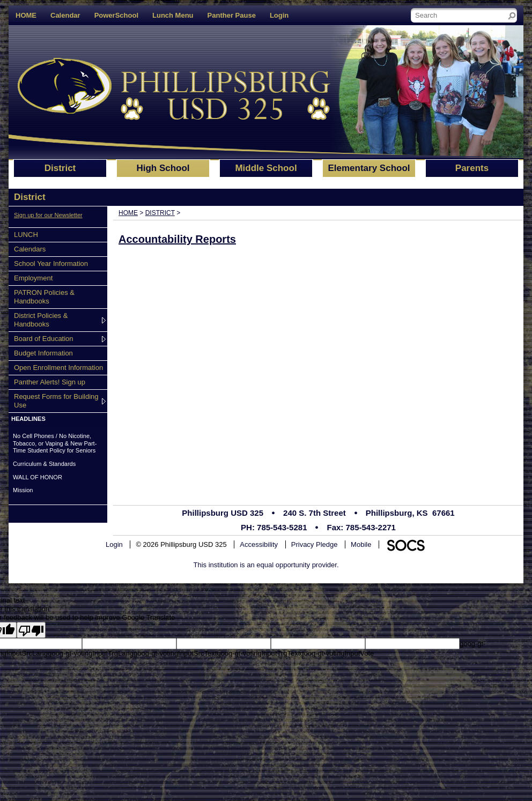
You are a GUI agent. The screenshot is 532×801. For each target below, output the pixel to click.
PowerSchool (116, 15)
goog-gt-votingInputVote (337, 653)
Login (279, 15)
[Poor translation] (31, 630)
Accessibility (259, 544)
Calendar (65, 15)
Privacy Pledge (315, 544)
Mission (23, 490)
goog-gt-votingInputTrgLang (91, 653)
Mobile (361, 544)
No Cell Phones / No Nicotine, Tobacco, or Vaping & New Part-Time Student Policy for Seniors (55, 443)
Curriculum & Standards (44, 464)
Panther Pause (232, 15)
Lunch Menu (173, 15)
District (160, 213)
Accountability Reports (177, 239)
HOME (26, 15)
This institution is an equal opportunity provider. (266, 565)
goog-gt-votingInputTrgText (258, 653)
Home (128, 213)
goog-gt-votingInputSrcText (175, 653)
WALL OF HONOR (38, 477)
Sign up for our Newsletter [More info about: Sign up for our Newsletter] (48, 215)
